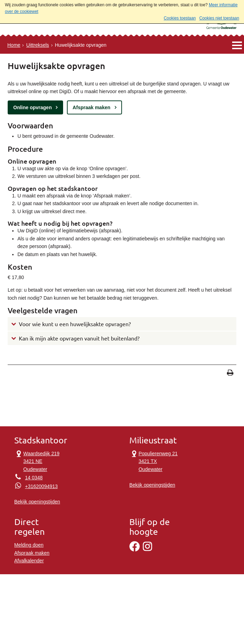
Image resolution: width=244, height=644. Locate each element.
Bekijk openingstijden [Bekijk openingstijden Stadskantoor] (37, 502)
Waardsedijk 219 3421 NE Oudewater (37, 461)
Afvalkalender (29, 561)
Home (14, 45)
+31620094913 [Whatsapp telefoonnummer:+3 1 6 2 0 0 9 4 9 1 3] (41, 486)
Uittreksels (37, 45)
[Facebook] (135, 550)
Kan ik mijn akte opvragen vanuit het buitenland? (79, 338)
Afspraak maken (91, 107)
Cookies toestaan (180, 18)
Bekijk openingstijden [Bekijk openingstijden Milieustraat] (152, 485)
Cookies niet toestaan (219, 18)
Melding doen (29, 545)
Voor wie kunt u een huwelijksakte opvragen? (75, 324)
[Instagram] (147, 550)
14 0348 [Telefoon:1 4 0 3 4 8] (34, 478)
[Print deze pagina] (230, 373)
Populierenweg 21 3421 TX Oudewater (154, 461)
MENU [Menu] (237, 45)
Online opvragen (32, 107)
